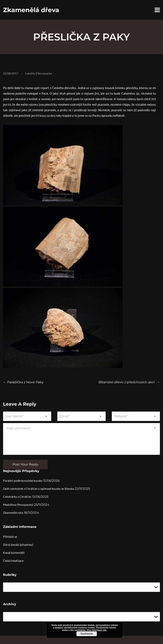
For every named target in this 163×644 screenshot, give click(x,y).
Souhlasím (87, 634)
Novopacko (45, 73)
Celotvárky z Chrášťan (17, 497)
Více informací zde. (97, 630)
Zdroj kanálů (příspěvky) (18, 545)
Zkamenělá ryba (13, 513)
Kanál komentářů (14, 553)
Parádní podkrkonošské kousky (23, 481)
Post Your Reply (25, 464)
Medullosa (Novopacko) (18, 505)
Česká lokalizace (13, 561)
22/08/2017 (11, 73)
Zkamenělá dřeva (31, 10)
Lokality (30, 73)
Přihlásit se (10, 537)
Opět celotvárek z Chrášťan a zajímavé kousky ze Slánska (38, 489)
